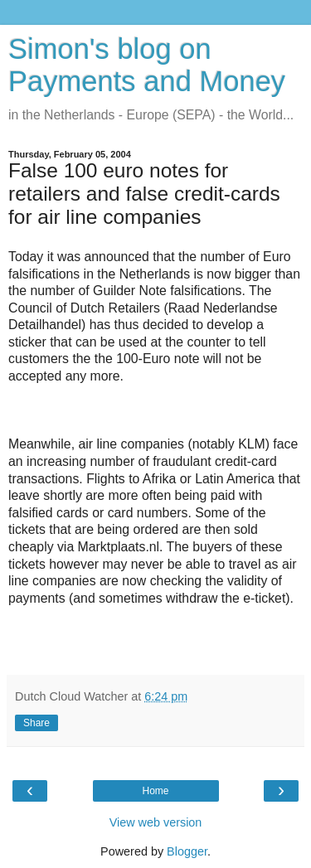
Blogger (187, 851)
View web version (156, 822)
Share (36, 723)
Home (155, 791)
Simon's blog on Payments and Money (147, 65)
